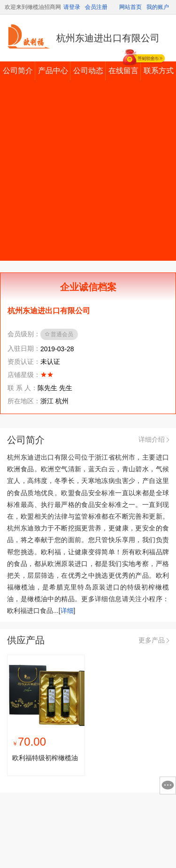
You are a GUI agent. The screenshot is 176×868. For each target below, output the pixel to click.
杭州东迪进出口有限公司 (108, 38)
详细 (67, 611)
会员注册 (96, 7)
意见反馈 (168, 785)
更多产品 (154, 640)
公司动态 (88, 71)
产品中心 (53, 71)
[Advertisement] (88, 173)
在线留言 (123, 71)
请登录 (72, 7)
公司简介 (18, 71)
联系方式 (159, 71)
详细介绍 (154, 439)
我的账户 (158, 7)
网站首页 (130, 7)
